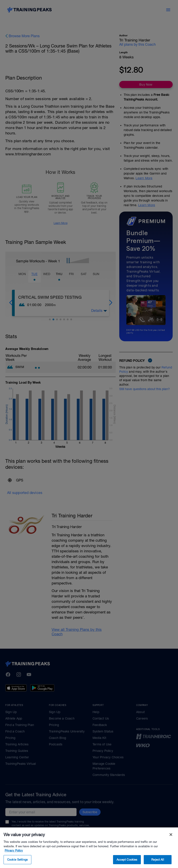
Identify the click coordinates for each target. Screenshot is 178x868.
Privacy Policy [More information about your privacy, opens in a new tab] (14, 859)
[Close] (171, 843)
